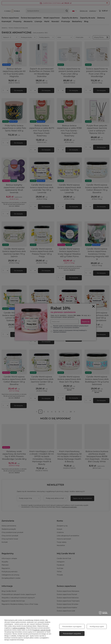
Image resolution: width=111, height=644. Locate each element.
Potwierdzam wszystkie (72, 634)
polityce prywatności (19, 628)
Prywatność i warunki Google (41, 630)
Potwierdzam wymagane (72, 627)
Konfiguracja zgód (97, 627)
